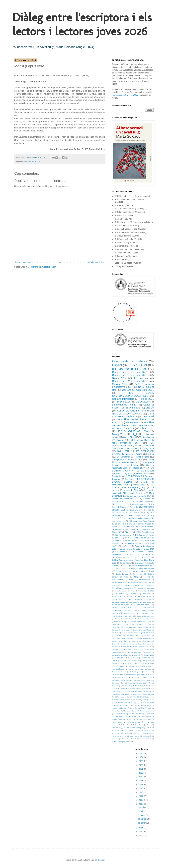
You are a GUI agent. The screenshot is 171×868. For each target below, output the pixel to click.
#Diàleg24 (127, 546)
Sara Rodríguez (138, 728)
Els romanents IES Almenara (140, 669)
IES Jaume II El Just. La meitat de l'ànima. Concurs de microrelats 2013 (133, 518)
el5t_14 (134, 434)
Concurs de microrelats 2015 (130, 375)
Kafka (152, 700)
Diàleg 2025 (147, 661)
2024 (141, 757)
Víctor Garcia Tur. (147, 554)
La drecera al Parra (123, 524)
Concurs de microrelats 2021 (138, 390)
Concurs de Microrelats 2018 (130, 381)
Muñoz (123, 719)
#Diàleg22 (150, 585)
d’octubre (142, 807)
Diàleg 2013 (148, 448)
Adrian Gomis (146, 594)
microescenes (144, 580)
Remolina (127, 725)
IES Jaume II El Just (32, 161)
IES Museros (143, 689)
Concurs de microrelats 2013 (130, 372)
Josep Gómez (136, 700)
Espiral (117, 365)
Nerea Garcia (117, 722)
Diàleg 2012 (147, 428)
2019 (141, 777)
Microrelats (116, 711)
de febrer (142, 819)
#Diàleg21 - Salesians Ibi (134, 585)
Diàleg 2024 (135, 661)
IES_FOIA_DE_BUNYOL (138, 697)
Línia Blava (130, 568)
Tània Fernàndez (118, 730)
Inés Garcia (124, 700)
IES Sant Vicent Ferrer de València (139, 538)
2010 (141, 832)
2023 (141, 761)
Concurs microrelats (123, 399)
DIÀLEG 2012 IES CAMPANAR (141, 501)
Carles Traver (149, 616)
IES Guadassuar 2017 (139, 504)
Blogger (101, 860)
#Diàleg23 (146, 557)
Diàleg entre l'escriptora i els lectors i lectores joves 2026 (82, 24)
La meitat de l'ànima (124, 405)
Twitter (141, 543)
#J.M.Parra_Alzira (121, 591)
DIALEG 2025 (149, 655)
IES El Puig (139, 686)
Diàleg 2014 (124, 402)
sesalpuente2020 (145, 739)
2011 (141, 828)
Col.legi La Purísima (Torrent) (133, 411)
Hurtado (144, 677)
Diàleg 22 (129, 532)
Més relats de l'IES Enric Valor (140, 719)
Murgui (115, 719)
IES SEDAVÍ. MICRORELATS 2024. (138, 691)
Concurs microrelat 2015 (130, 549)
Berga (129, 599)
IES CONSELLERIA (140, 680)
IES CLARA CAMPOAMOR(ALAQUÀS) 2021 (133, 394)
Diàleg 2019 (139, 468)
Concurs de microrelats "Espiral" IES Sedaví (138, 633)
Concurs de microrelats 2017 (139, 496)
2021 (141, 769)
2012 (152, 591)
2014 (141, 796)
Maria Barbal (147, 705)
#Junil (133, 591)
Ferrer (114, 675)
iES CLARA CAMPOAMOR (127, 414)
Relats (151, 571)
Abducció (122, 594)
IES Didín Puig (127, 686)
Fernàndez (147, 672)
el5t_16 (116, 422)
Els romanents (121, 504)
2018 (141, 781)
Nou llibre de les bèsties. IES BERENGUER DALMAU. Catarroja (133, 425)
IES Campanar (123, 457)
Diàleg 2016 (142, 402)
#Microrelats (143, 591)
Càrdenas (148, 652)
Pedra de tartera (133, 722)
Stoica (149, 728)
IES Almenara (132, 408)
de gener (142, 823)
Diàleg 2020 (149, 549)
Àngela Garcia (125, 742)
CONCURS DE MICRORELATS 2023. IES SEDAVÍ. (131, 605)
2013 (141, 800)
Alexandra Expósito (119, 596)
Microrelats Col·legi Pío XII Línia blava (129, 714)
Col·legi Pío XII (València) (139, 529)
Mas (149, 708)
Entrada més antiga (96, 262)
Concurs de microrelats (129, 361)
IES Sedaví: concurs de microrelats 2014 (127, 694)
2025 (141, 753)
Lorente (136, 705)
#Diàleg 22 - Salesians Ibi (134, 582)
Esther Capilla (135, 672)
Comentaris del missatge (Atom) (42, 267)
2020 (141, 773)
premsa (115, 739)
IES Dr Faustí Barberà (145, 532)
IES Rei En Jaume (123, 535)
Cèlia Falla (116, 655)
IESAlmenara (149, 694)
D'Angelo (137, 655)
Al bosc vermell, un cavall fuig (125, 95)
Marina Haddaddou (119, 708)
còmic (120, 733)
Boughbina (138, 599)
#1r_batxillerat (117, 582)
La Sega (142, 493)
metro (131, 580)
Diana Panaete (133, 658)
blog (136, 577)
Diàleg (151, 454)
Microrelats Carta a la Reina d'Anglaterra (139, 711)
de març (142, 815)
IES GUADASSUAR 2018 (133, 431)
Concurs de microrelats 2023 (128, 636)
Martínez (141, 708)
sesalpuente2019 (130, 739)
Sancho (126, 728)
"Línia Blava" (135, 510)
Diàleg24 (136, 664)
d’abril (141, 811)
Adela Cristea (133, 594)
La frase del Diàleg (131, 490)
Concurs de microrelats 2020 (125, 499)
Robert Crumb (138, 725)
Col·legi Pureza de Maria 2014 (127, 460)
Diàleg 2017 (123, 451)
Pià (145, 722)
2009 (141, 836)
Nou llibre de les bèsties (133, 419)
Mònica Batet (120, 384)
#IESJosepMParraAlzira (145, 588)
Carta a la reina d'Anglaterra (133, 415)
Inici (60, 262)
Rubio (149, 725)
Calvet (139, 616)
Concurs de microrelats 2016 (142, 566)
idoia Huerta (134, 736)
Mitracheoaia (146, 717)
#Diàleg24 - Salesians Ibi (124, 588)
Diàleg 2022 (117, 532)
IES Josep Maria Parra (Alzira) (141, 521)
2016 (141, 788)
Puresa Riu (132, 422)
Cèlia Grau (127, 655)
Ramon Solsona (142, 457)
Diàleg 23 (116, 664)
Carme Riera (129, 437)
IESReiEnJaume (120, 697)
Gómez (134, 677)
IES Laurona (141, 378)
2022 (141, 765)
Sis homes (129, 543)
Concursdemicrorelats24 (133, 652)
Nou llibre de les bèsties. (135, 571)
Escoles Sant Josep (119, 672)
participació (147, 736)
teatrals (115, 742)
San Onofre (116, 728)
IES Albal (149, 416)
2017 (141, 785)
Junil (145, 700)
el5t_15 (150, 408)
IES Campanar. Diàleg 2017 (136, 683)
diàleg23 (128, 733)
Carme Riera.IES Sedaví (124, 619)
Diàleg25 (146, 664)
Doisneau (119, 568)
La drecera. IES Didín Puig (126, 703)
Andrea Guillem (118, 599)
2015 (141, 792)
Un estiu (138, 730)
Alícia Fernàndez (144, 596)
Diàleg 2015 (119, 378)
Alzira (132, 596)
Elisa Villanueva (134, 666)
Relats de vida (122, 574)
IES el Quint (138, 365)
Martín (132, 708)
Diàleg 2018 (139, 485)
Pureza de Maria (143, 473)
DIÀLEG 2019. (120, 658)
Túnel (130, 730)
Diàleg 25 (126, 664)
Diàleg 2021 (119, 434)
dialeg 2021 (147, 399)
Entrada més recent (24, 262)
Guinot (124, 677)
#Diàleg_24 (120, 529)
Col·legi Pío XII (126, 563)
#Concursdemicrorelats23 (126, 557)
